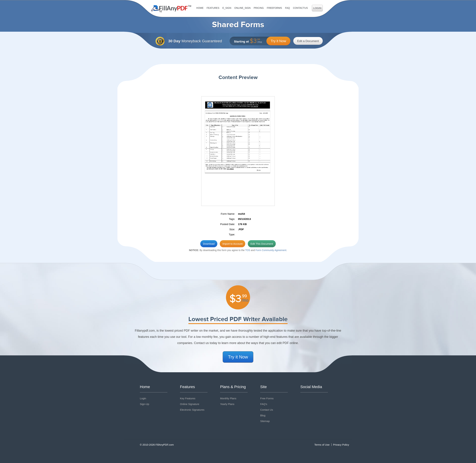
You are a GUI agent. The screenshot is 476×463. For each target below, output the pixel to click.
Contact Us (267, 410)
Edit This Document (262, 244)
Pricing (259, 8)
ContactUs (300, 8)
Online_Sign (242, 8)
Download (209, 244)
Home (200, 8)
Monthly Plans (228, 398)
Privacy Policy (341, 445)
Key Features (188, 398)
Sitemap (265, 421)
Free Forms (267, 398)
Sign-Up (144, 404)
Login (317, 8)
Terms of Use (322, 445)
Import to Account (233, 244)
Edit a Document (308, 41)
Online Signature (190, 404)
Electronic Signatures (192, 410)
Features (213, 8)
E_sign (227, 8)
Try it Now (278, 41)
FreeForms (274, 8)
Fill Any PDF (171, 9)
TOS (248, 250)
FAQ (287, 8)
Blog (263, 415)
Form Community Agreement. (271, 250)
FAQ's (264, 404)
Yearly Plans (227, 404)
